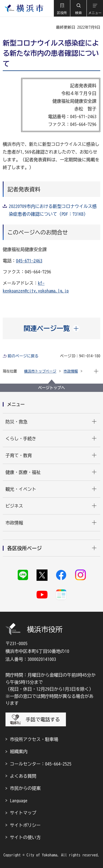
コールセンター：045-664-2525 (41, 764)
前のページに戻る (23, 356)
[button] (62, 8)
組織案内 (19, 751)
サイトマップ (23, 813)
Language (19, 801)
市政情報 (71, 371)
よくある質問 (23, 776)
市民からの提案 (25, 788)
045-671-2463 (29, 261)
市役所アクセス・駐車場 (34, 739)
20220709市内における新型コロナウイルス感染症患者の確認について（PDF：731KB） (53, 210)
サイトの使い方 (25, 837)
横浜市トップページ (40, 371)
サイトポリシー (25, 825)
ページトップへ (52, 388)
